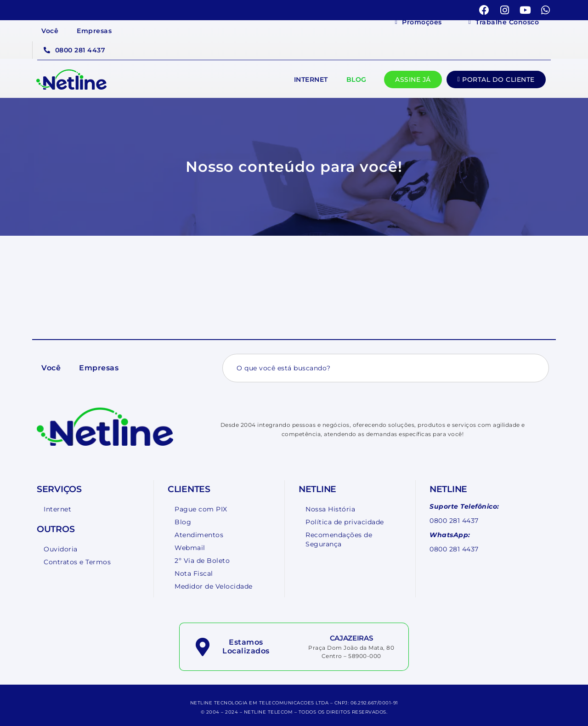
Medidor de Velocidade (214, 586)
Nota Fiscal (194, 573)
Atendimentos (199, 535)
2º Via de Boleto (202, 561)
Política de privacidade (345, 522)
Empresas (94, 31)
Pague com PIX (201, 509)
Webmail (190, 548)
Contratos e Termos (77, 562)
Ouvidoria (61, 549)
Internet (311, 79)
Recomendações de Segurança (339, 539)
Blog (356, 79)
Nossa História (330, 509)
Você (50, 31)
